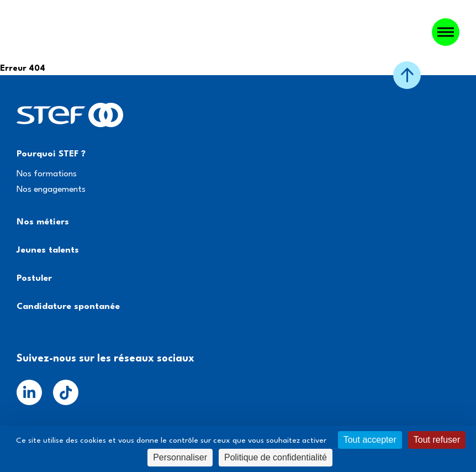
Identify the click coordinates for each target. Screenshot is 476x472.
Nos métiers (43, 222)
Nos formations (47, 174)
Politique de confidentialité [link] (276, 457)
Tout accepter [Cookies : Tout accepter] (370, 440)
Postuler (34, 279)
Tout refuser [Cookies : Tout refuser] (437, 440)
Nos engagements (51, 190)
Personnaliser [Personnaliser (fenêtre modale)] (180, 457)
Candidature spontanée (68, 307)
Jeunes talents (48, 250)
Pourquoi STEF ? (51, 154)
